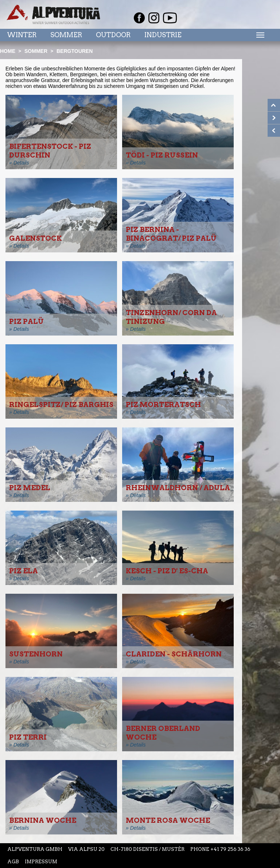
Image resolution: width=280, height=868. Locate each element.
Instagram (154, 18)
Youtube (170, 18)
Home (8, 51)
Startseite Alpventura (53, 14)
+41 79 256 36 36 (230, 849)
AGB (13, 862)
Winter (22, 35)
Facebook (139, 18)
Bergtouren (75, 51)
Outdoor (113, 35)
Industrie (163, 35)
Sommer (66, 35)
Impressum (41, 862)
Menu (259, 35)
